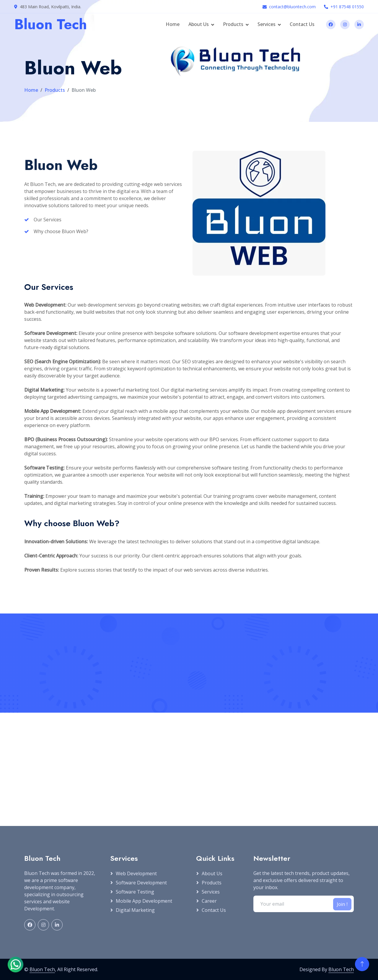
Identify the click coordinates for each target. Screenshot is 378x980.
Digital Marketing (135, 910)
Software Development (141, 883)
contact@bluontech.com (292, 7)
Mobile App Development (144, 901)
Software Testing (135, 892)
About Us (199, 24)
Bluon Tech (42, 969)
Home (173, 24)
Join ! (342, 904)
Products (233, 24)
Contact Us (302, 24)
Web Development (136, 873)
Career (209, 901)
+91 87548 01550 (347, 7)
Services (267, 24)
